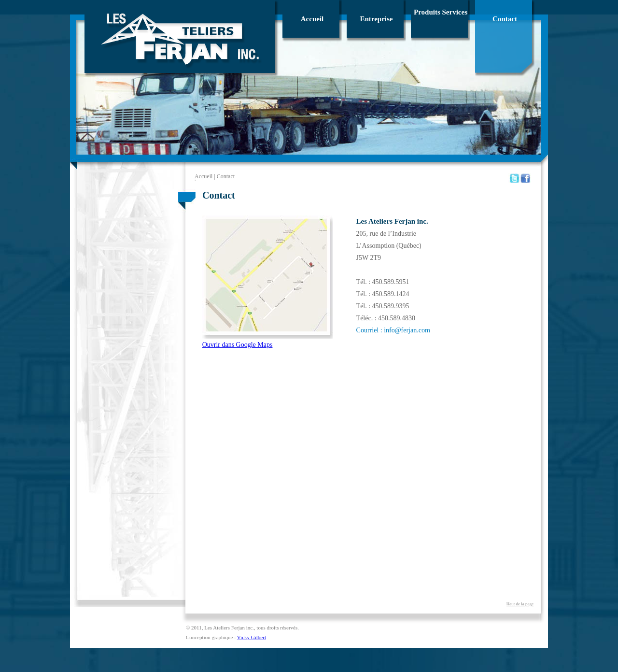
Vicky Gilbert (252, 637)
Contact (505, 19)
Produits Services (441, 12)
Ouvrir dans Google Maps (238, 345)
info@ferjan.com (407, 330)
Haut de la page (520, 604)
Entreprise (376, 19)
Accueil (312, 19)
